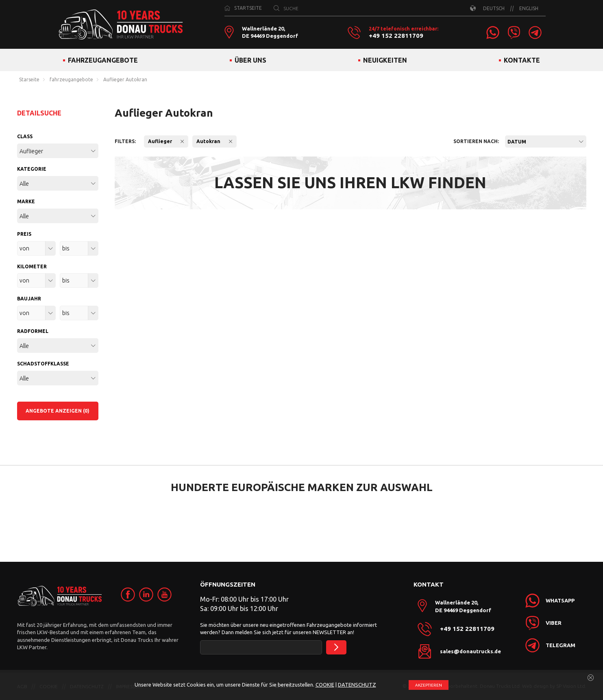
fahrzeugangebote (71, 80)
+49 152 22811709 (396, 36)
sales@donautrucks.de (470, 651)
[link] (493, 33)
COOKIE (325, 685)
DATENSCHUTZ (357, 685)
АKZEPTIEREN (429, 685)
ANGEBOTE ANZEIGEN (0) (58, 411)
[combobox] (546, 141)
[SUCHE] (276, 8)
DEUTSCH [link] (494, 8)
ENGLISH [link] (529, 8)
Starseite (29, 80)
